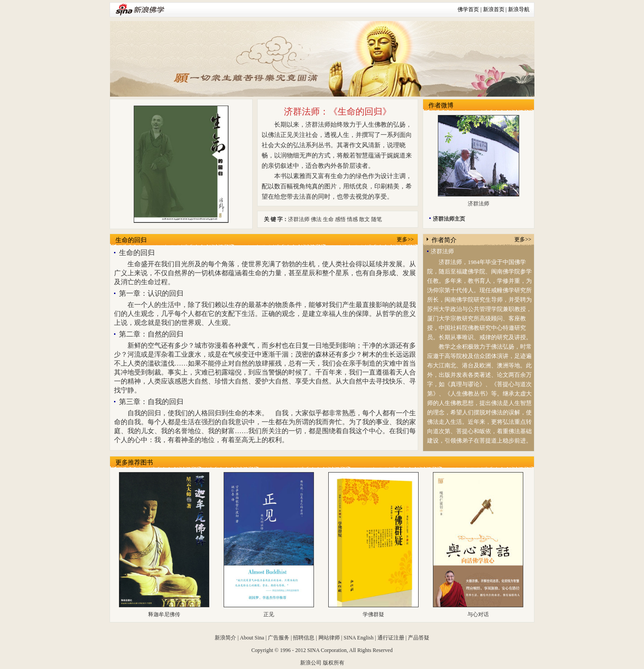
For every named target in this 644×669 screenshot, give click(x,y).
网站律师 (329, 638)
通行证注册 (391, 638)
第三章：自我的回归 (151, 402)
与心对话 (478, 614)
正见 (269, 614)
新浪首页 (494, 9)
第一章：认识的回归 (151, 293)
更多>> (405, 239)
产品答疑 (419, 638)
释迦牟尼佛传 (164, 614)
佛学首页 (468, 9)
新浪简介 (225, 638)
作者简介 (444, 240)
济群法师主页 (449, 219)
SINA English (358, 638)
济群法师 (479, 204)
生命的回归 (131, 240)
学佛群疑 (373, 614)
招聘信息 (304, 638)
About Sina (252, 638)
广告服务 (279, 638)
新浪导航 (519, 9)
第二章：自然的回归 (151, 334)
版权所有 (334, 663)
